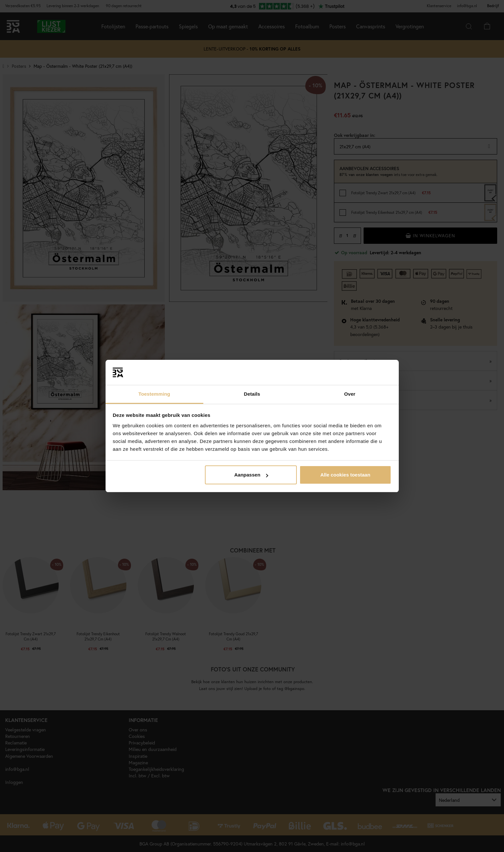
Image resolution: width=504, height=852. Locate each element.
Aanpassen (251, 475)
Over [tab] (350, 394)
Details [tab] (252, 394)
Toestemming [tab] (154, 394)
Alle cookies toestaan (345, 475)
